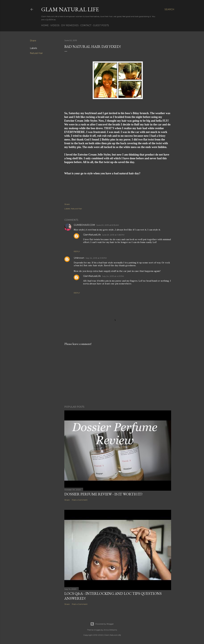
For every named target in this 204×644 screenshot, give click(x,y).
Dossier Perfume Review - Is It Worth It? (103, 494)
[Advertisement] (118, 376)
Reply (77, 251)
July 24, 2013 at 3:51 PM (96, 258)
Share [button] (33, 41)
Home (45, 25)
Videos (55, 25)
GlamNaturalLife (92, 235)
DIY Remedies (70, 25)
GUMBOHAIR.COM (84, 225)
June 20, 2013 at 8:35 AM (108, 225)
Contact (86, 25)
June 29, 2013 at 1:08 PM (113, 235)
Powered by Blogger (102, 624)
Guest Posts (101, 25)
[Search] (169, 9)
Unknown (79, 258)
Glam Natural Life (70, 9)
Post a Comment (80, 500)
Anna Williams (110, 630)
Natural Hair (36, 53)
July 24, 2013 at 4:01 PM (113, 276)
